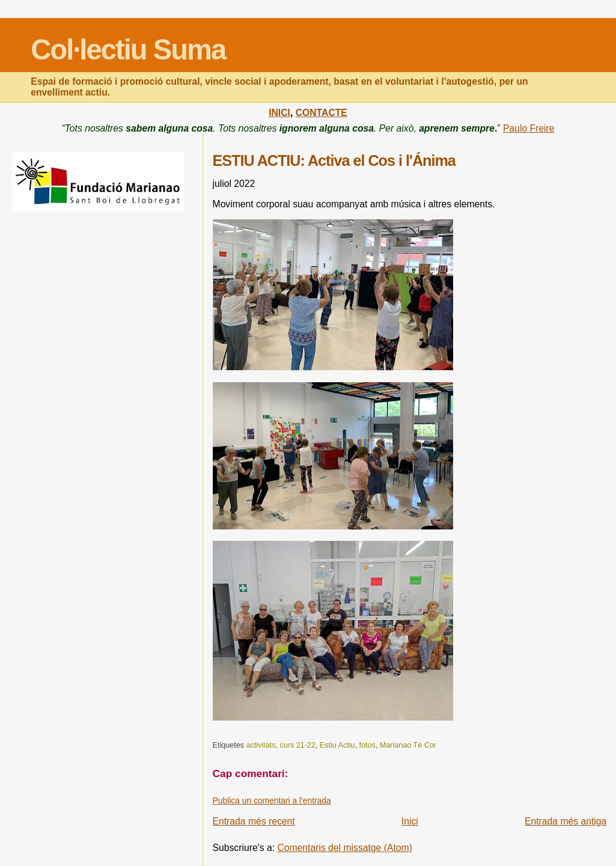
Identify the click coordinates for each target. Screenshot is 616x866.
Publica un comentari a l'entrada (272, 800)
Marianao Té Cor (408, 745)
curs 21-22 (297, 745)
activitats (261, 745)
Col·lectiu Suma (128, 50)
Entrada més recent (254, 821)
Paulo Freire (529, 128)
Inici (410, 821)
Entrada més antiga (566, 821)
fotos (367, 745)
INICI (279, 113)
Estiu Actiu (337, 745)
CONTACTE (322, 113)
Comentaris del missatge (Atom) (345, 848)
